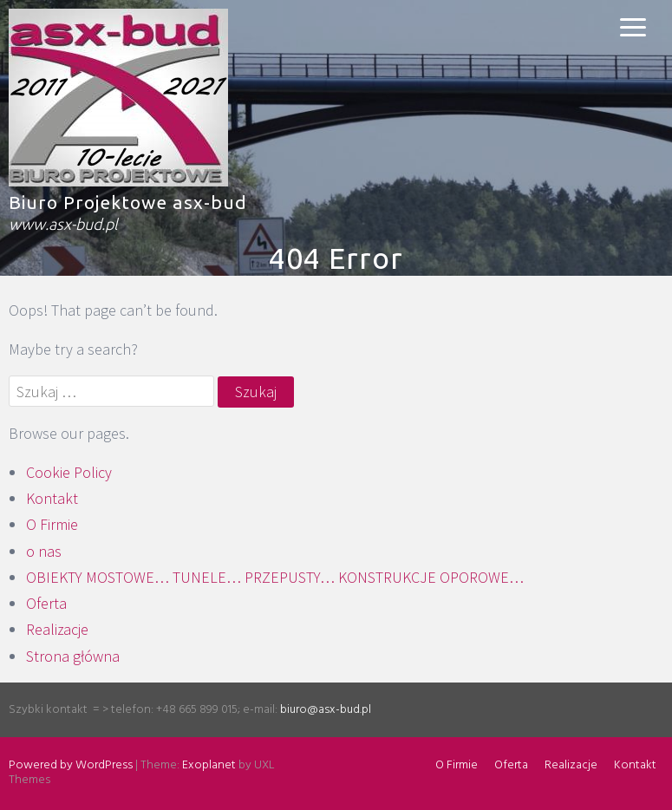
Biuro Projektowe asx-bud (128, 202)
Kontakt (52, 498)
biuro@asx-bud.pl (326, 710)
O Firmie (52, 524)
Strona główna (73, 656)
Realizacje (57, 629)
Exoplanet (209, 765)
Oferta (46, 603)
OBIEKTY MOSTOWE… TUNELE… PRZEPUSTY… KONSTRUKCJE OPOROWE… (275, 577)
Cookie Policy (69, 472)
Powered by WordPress (71, 765)
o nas (44, 551)
